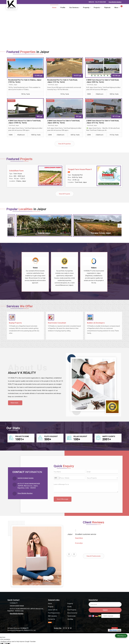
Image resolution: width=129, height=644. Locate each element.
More (117, 8)
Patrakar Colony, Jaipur (79, 233)
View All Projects (64, 194)
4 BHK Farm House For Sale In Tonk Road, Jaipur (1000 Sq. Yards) (25, 122)
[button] (115, 2)
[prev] (9, 226)
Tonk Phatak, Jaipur (108, 233)
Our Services (75, 8)
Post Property (72, 610)
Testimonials (72, 616)
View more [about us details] (14, 403)
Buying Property (15, 323)
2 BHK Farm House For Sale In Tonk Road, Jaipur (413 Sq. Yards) (103, 122)
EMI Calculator (53, 616)
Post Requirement (54, 613)
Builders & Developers (96, 323)
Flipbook (107, 8)
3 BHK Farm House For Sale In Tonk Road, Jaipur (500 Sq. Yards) (103, 81)
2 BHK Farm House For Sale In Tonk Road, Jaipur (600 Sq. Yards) (64, 122)
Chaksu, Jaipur (21, 233)
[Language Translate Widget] (111, 616)
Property (87, 8)
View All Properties (64, 144)
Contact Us (52, 619)
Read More (71, 541)
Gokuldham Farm (16, 171)
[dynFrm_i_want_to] (102, 478)
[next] (120, 226)
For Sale (11, 60)
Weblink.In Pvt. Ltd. (30, 630)
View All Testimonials (94, 556)
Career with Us (53, 610)
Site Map (70, 619)
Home (54, 8)
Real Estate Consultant (57, 323)
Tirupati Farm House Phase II (80, 169)
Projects (98, 8)
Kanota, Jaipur (50, 233)
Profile (63, 8)
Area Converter (72, 613)
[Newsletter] (105, 604)
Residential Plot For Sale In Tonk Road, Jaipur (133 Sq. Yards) (62, 81)
